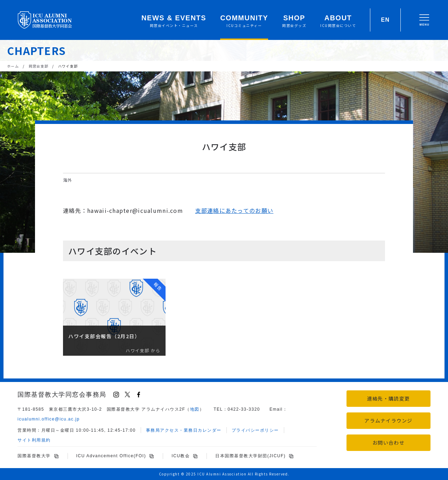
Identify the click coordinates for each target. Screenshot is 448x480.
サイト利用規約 (34, 440)
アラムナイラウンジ (388, 420)
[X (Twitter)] (127, 395)
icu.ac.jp (49, 419)
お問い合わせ (388, 443)
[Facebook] (139, 395)
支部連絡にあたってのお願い (234, 210)
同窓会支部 (38, 66)
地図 (195, 409)
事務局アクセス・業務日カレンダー (184, 430)
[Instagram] (116, 395)
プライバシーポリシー (255, 430)
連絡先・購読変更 (388, 398)
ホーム (13, 66)
